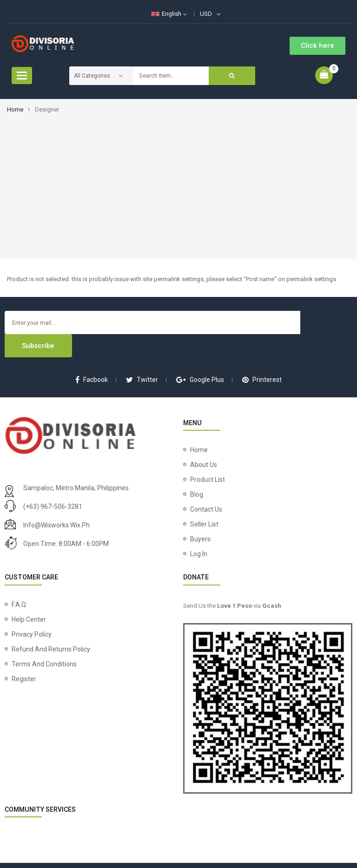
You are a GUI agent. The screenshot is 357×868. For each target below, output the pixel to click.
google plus (200, 356)
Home (15, 109)
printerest (262, 356)
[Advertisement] (178, 183)
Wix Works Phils (255, 854)
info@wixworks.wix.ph (56, 502)
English (166, 14)
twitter (142, 356)
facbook (92, 356)
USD (206, 14)
